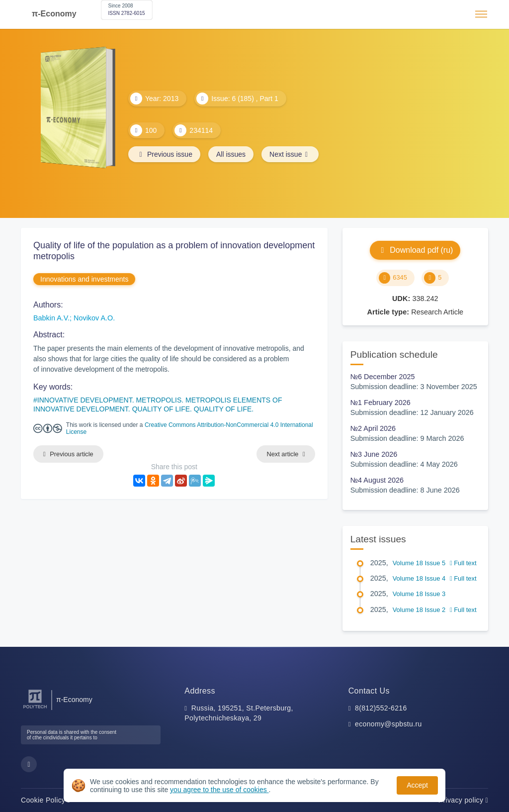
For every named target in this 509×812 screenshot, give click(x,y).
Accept (417, 785)
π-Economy (54, 14)
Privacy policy (463, 800)
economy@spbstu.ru (388, 724)
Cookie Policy (45, 800)
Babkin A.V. (51, 318)
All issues (231, 154)
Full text (463, 563)
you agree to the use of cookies (219, 790)
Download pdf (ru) (415, 250)
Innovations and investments (84, 279)
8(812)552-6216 (381, 708)
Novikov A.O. (94, 318)
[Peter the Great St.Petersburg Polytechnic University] (35, 709)
